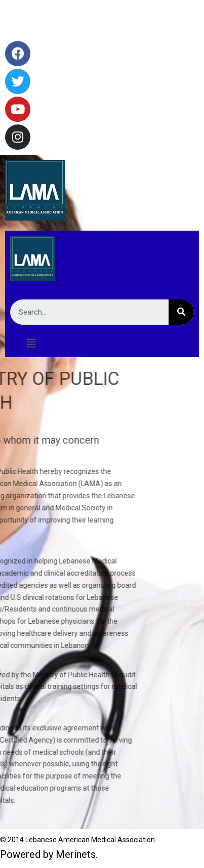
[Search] (181, 312)
